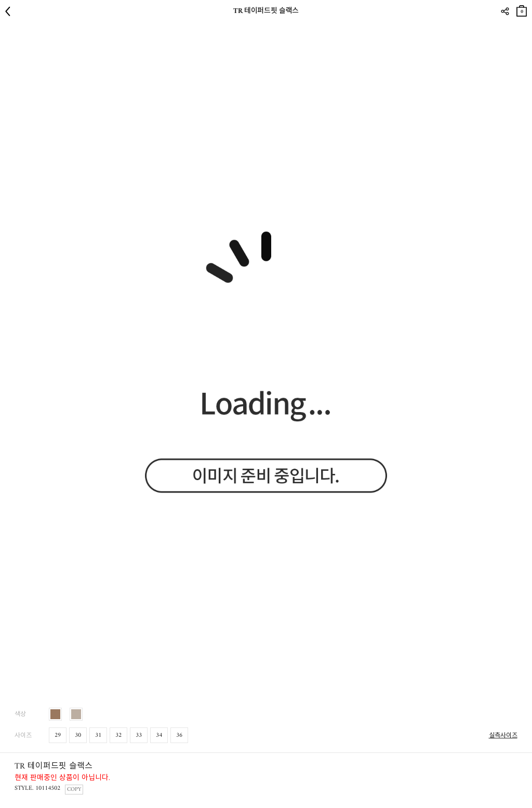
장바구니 (522, 9)
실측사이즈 (503, 736)
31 (98, 736)
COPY (74, 790)
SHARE (505, 11)
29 (58, 736)
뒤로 (10, 11)
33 (139, 736)
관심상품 (523, 31)
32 (118, 736)
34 (159, 736)
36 (179, 736)
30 (78, 736)
